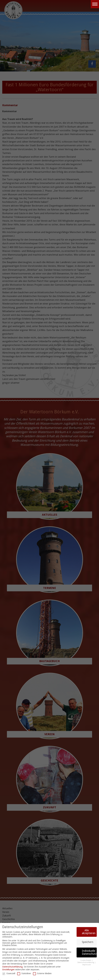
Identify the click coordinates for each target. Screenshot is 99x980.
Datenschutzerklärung (12, 967)
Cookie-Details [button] (86, 960)
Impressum (87, 965)
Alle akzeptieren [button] (89, 932)
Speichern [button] (88, 942)
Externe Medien (42, 973)
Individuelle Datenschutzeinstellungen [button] (89, 952)
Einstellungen (8, 970)
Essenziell (9, 973)
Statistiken (24, 973)
